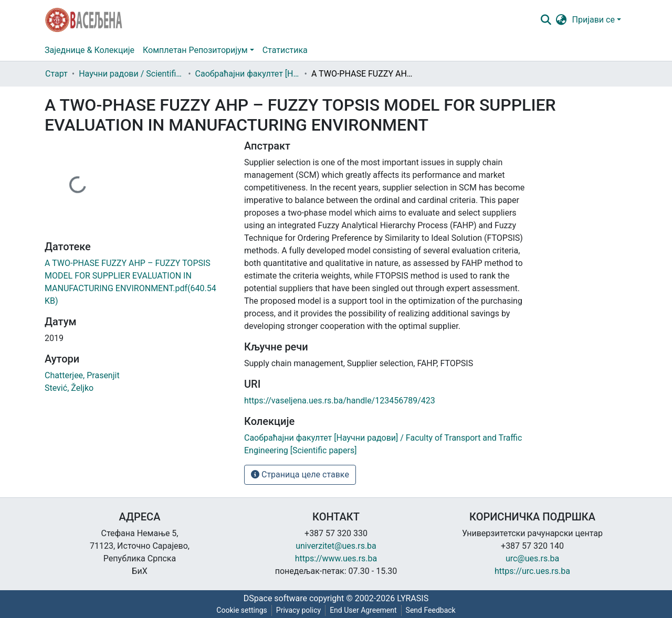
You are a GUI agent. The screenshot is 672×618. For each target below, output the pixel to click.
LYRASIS (413, 598)
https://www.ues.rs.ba (336, 558)
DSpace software (275, 598)
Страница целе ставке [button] (300, 475)
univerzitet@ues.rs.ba (336, 546)
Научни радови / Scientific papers (131, 74)
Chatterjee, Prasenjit (82, 375)
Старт (56, 74)
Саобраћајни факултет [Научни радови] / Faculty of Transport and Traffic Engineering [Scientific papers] (248, 74)
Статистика (285, 50)
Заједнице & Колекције (90, 50)
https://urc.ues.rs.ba (532, 571)
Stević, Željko (69, 388)
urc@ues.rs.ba (532, 558)
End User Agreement (363, 610)
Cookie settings (242, 610)
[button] (561, 20)
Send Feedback (431, 610)
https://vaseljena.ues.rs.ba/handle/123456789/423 (340, 401)
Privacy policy (298, 610)
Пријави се (594, 20)
